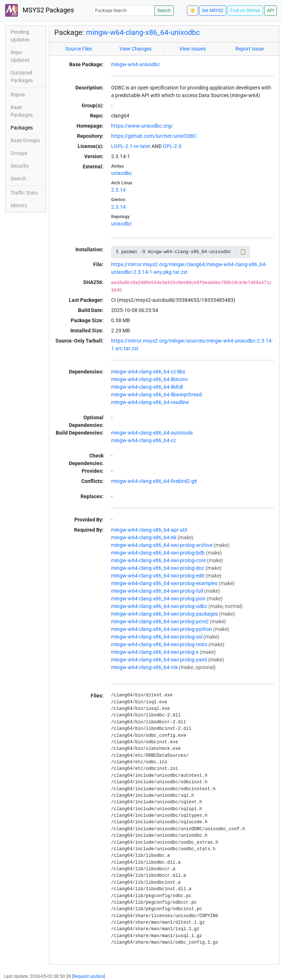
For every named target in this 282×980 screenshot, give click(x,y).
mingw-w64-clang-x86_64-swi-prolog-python (162, 629)
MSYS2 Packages (40, 10)
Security (20, 166)
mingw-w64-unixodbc (136, 64)
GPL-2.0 (172, 146)
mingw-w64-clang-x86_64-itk (144, 537)
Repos (18, 95)
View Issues (193, 49)
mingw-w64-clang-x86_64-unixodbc (143, 32)
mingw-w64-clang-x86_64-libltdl (147, 387)
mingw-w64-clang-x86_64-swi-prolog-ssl (157, 637)
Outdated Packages (22, 77)
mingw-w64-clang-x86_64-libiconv (150, 379)
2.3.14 (118, 190)
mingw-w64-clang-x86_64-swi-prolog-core (158, 560)
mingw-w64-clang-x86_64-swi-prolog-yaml (159, 660)
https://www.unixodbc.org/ (142, 126)
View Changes (136, 49)
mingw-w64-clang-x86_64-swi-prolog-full (157, 591)
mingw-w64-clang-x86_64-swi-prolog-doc (158, 568)
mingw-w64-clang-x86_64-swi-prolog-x (155, 652)
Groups (19, 153)
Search (164, 11)
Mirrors (19, 205)
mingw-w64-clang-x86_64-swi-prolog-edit (158, 576)
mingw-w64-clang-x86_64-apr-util (149, 530)
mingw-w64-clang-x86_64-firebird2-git (154, 481)
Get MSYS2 (213, 11)
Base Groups (25, 140)
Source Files (79, 49)
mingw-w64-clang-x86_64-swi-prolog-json (158, 599)
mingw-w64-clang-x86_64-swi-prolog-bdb (158, 553)
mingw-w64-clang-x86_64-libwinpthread (156, 395)
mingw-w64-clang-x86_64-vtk (144, 667)
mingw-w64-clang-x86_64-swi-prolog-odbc (159, 606)
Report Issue (250, 49)
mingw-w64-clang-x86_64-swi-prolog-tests (159, 644)
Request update (89, 976)
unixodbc (122, 173)
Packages (22, 128)
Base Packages (22, 111)
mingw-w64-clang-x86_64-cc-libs (148, 372)
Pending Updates (20, 36)
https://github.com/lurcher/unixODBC (154, 136)
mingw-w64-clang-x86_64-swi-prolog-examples (164, 583)
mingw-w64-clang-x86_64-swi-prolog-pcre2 (160, 621)
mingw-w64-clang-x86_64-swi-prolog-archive (162, 545)
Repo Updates (20, 56)
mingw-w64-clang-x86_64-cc (144, 440)
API (271, 11)
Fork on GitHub (245, 11)
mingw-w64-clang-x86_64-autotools (152, 433)
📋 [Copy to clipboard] (243, 252)
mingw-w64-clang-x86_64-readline (150, 402)
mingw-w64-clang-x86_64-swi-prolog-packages (164, 614)
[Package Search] (124, 10)
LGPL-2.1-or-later (131, 146)
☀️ (193, 11)
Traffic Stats (24, 193)
